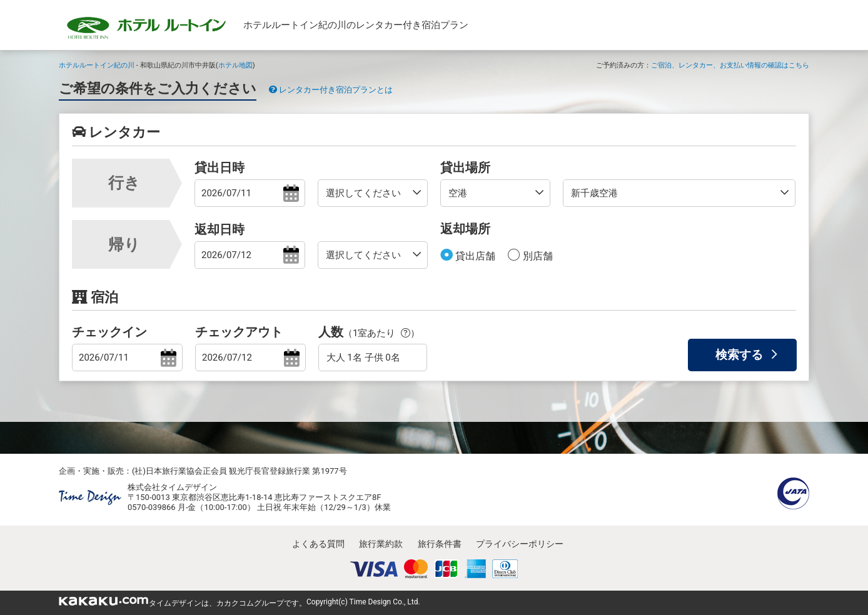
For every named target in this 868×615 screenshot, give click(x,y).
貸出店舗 (474, 256)
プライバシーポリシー (520, 544)
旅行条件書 (440, 544)
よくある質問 (318, 544)
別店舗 (537, 256)
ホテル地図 (235, 65)
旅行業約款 (381, 544)
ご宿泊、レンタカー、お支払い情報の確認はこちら (730, 65)
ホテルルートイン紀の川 (97, 65)
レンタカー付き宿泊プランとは (331, 90)
